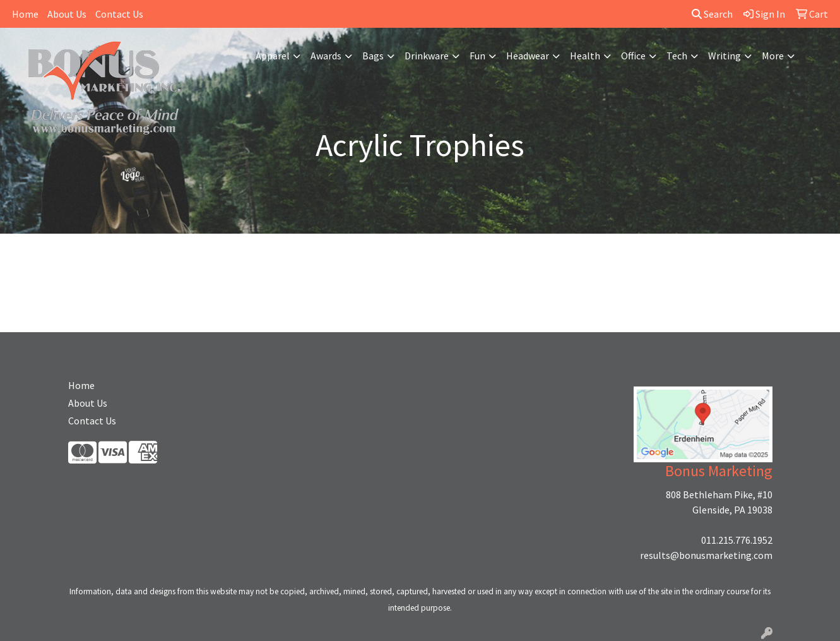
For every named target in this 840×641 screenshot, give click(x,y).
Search (712, 14)
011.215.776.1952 (737, 540)
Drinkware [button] (427, 56)
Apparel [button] (273, 56)
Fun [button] (477, 56)
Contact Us (119, 14)
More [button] (773, 56)
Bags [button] (373, 56)
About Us (67, 14)
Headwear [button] (528, 56)
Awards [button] (326, 56)
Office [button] (633, 56)
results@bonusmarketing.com (706, 555)
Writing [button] (725, 56)
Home (25, 14)
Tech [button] (677, 56)
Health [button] (585, 56)
